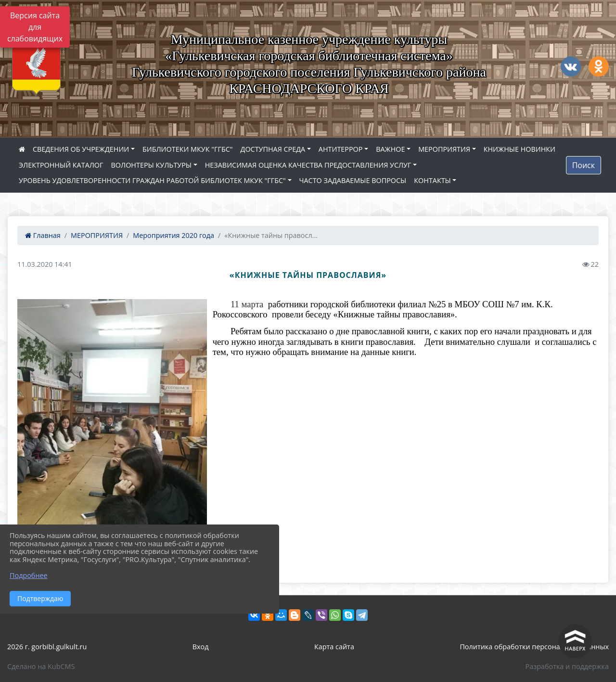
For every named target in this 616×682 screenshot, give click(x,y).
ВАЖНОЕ (390, 149)
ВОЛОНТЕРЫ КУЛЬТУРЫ (152, 165)
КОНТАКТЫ (432, 180)
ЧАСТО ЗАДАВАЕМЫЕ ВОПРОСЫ (353, 180)
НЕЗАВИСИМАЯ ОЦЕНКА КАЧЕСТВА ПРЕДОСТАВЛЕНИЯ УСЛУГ (308, 165)
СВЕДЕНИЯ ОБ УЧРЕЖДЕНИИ (81, 149)
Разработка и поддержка (567, 666)
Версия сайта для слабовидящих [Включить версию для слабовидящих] (35, 27)
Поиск (584, 165)
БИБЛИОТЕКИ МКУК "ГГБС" (188, 149)
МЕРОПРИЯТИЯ (444, 149)
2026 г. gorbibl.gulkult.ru (47, 647)
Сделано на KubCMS (41, 666)
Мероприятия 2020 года (173, 235)
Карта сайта (334, 647)
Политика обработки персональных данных (534, 647)
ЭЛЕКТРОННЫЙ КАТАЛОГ (61, 165)
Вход (201, 647)
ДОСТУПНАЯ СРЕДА (273, 149)
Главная (43, 235)
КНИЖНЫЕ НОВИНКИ (520, 149)
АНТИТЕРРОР (341, 149)
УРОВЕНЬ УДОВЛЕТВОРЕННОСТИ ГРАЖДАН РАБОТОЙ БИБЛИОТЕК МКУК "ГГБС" (152, 180)
